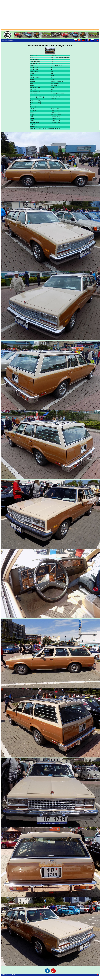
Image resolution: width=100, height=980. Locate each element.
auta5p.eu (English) (95, 30)
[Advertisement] (50, 15)
